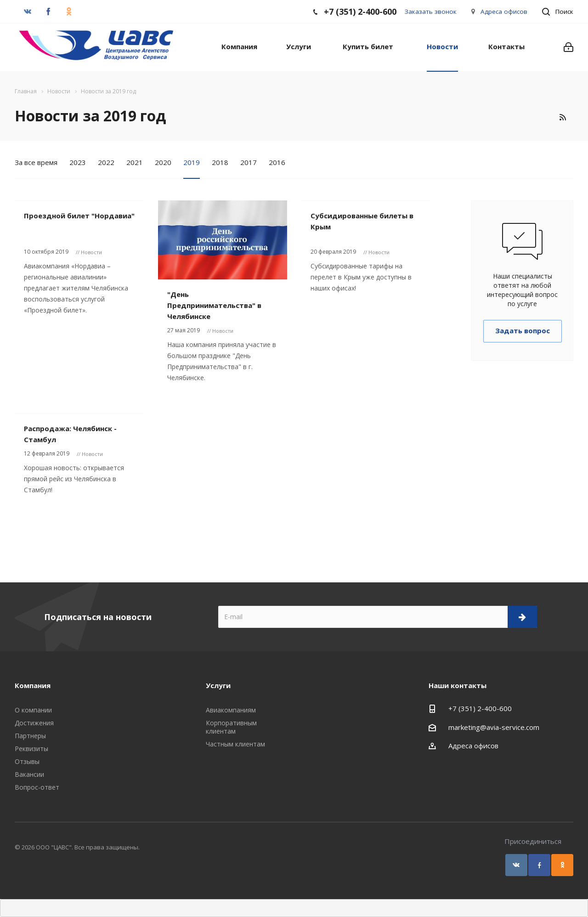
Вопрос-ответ (37, 787)
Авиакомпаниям (231, 710)
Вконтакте (516, 865)
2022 (106, 162)
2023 (78, 162)
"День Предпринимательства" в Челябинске (214, 305)
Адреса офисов (504, 11)
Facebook (539, 865)
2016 (277, 162)
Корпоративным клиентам (231, 727)
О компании (33, 710)
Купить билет (368, 46)
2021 (135, 162)
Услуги (299, 46)
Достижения (34, 723)
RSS (563, 117)
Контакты (506, 46)
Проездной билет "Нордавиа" (79, 216)
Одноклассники (562, 865)
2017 (249, 162)
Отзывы (27, 761)
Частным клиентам (235, 744)
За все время (36, 162)
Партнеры (30, 736)
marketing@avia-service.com (494, 727)
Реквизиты (31, 749)
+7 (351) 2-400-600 (480, 708)
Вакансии (29, 774)
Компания (239, 46)
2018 (220, 162)
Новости (442, 46)
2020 (163, 162)
